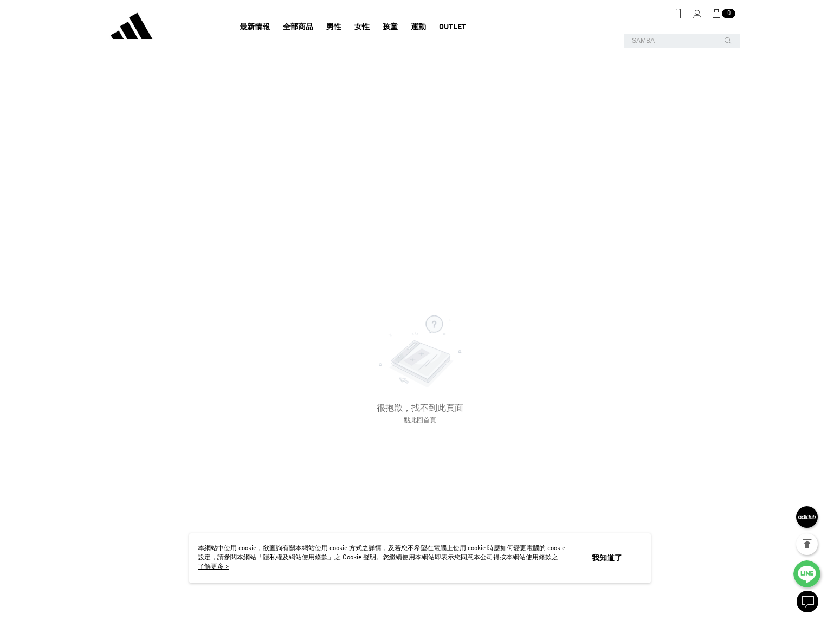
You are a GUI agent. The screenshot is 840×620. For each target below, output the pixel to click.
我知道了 (607, 558)
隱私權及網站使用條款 (295, 558)
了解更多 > (213, 567)
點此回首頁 (420, 421)
